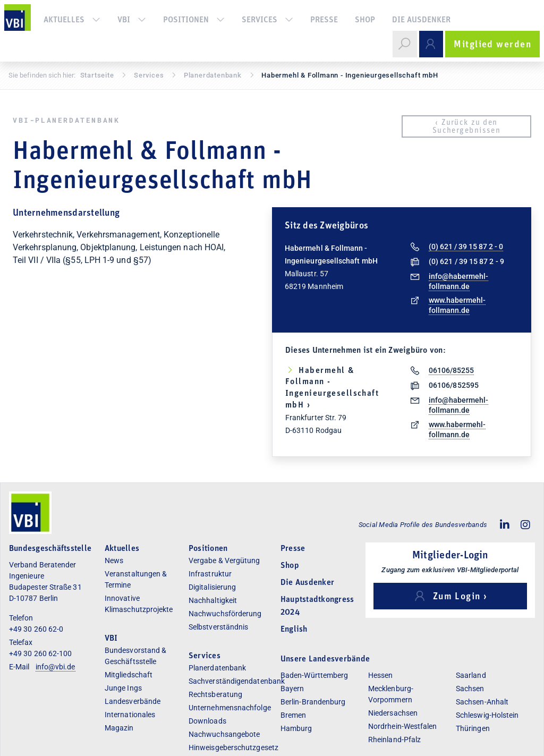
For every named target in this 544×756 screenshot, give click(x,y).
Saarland (471, 675)
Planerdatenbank (217, 668)
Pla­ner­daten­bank (213, 75)
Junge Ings (123, 688)
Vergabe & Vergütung (224, 560)
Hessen (380, 675)
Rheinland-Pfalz (394, 740)
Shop (365, 20)
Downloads (207, 721)
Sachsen (470, 689)
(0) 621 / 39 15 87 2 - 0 (466, 247)
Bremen (293, 715)
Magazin (119, 728)
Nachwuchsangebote (224, 734)
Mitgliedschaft (129, 675)
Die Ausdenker (421, 20)
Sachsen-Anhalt (482, 702)
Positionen (194, 20)
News (114, 560)
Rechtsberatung (215, 694)
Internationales (130, 715)
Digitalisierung (212, 587)
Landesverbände (133, 701)
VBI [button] (132, 20)
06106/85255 (451, 370)
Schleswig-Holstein (487, 715)
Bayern (292, 689)
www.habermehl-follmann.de (457, 305)
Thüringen (473, 728)
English (294, 630)
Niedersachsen (393, 713)
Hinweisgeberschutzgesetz (233, 747)
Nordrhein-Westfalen (403, 726)
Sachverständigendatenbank (237, 681)
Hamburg (296, 728)
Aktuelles (122, 549)
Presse (324, 20)
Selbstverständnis (218, 627)
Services (149, 75)
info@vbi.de (56, 667)
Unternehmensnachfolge (230, 708)
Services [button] (267, 20)
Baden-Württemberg (314, 675)
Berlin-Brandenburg (313, 702)
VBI (111, 639)
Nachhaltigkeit (213, 600)
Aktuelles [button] (72, 20)
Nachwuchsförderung (225, 614)
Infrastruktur (210, 574)
